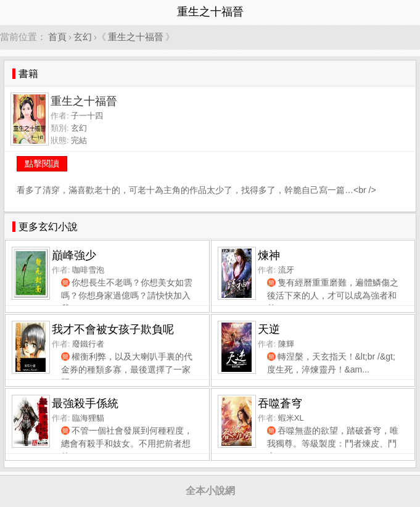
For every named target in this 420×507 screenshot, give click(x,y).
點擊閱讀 (42, 163)
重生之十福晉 (136, 37)
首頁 (57, 37)
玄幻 (83, 37)
